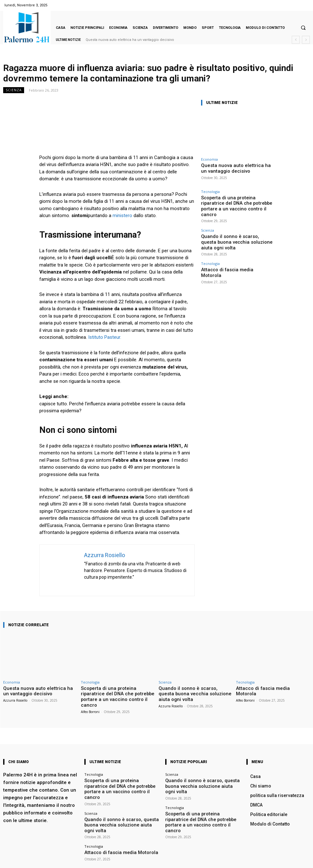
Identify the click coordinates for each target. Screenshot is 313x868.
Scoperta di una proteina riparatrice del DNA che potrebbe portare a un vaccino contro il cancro (237, 200)
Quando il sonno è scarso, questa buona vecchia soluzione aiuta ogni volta (235, 227)
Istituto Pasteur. (104, 337)
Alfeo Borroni (90, 704)
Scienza (14, 90)
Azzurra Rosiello (15, 699)
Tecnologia (210, 190)
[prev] (296, 40)
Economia (209, 159)
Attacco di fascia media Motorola (228, 250)
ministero (123, 215)
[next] (306, 40)
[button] (303, 28)
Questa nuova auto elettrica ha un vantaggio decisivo (130, 40)
